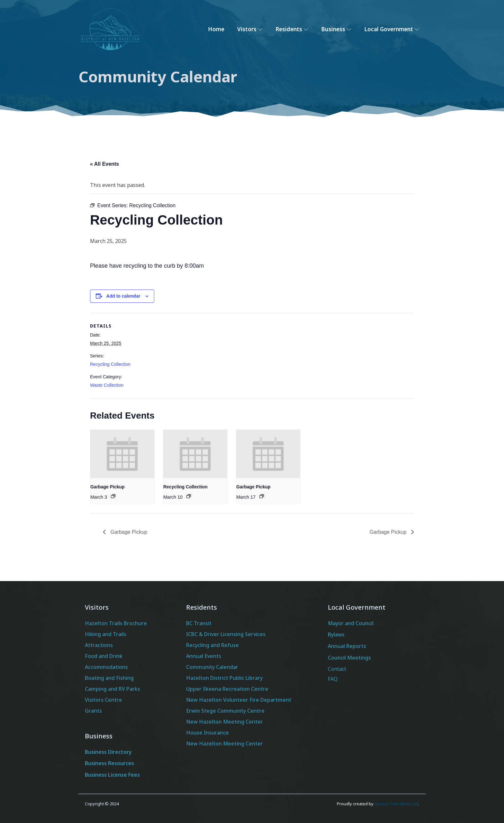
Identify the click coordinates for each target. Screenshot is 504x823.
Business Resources (109, 763)
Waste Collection (107, 385)
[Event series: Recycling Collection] (189, 496)
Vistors (250, 29)
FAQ (333, 679)
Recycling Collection (110, 364)
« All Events (104, 164)
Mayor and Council (351, 623)
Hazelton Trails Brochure (116, 623)
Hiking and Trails (106, 634)
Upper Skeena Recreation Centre (227, 689)
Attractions (99, 645)
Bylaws (336, 634)
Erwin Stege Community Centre (225, 711)
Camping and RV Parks (113, 689)
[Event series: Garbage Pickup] (113, 496)
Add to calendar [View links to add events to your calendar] (123, 296)
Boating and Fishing (109, 678)
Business (336, 29)
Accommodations (106, 667)
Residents (292, 29)
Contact (337, 669)
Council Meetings (349, 658)
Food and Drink (104, 656)
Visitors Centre (104, 700)
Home (216, 29)
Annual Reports (347, 646)
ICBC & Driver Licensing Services (226, 634)
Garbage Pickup (108, 487)
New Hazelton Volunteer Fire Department (239, 700)
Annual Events (204, 656)
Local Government (392, 29)
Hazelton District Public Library (224, 678)
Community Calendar (212, 667)
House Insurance (207, 733)
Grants (93, 711)
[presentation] (122, 454)
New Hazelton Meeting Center (225, 722)
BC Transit (199, 623)
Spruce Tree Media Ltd (396, 804)
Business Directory (108, 752)
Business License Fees (112, 775)
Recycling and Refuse (212, 645)
